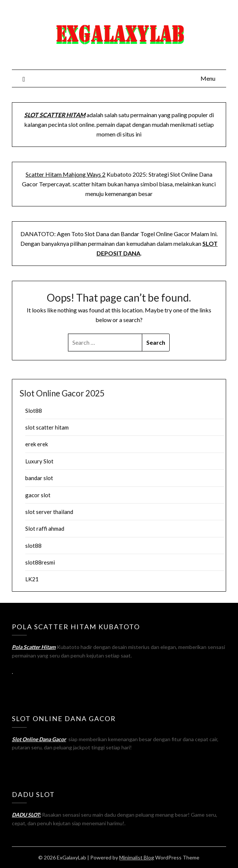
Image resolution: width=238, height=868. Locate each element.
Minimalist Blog (137, 857)
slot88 (33, 546)
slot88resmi (40, 562)
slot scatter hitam (47, 427)
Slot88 (34, 411)
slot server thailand (49, 512)
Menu (208, 78)
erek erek (37, 444)
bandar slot (39, 478)
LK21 (32, 579)
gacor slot (38, 495)
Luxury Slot (39, 461)
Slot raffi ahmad (45, 528)
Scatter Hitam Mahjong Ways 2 (66, 174)
